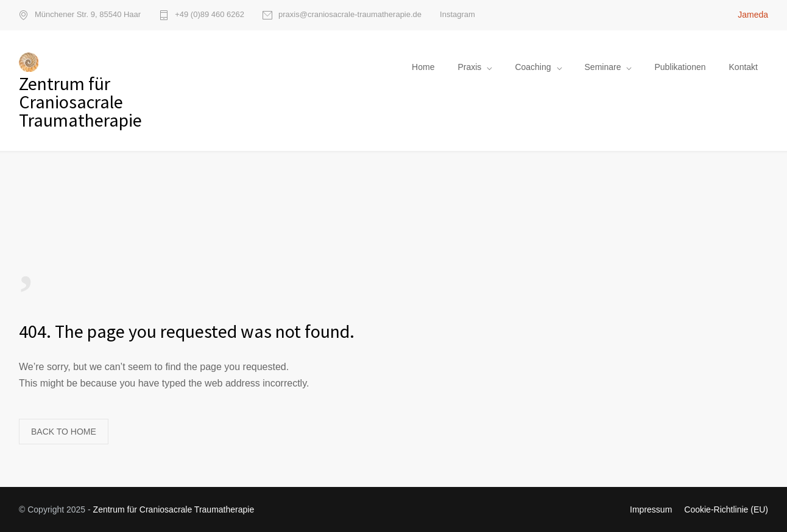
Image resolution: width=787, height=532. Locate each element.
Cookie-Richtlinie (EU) (726, 509)
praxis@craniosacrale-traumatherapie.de (350, 15)
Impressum (651, 509)
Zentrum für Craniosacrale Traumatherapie (174, 509)
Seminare (603, 67)
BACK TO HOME (64, 432)
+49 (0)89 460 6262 (210, 15)
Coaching (533, 67)
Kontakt (743, 67)
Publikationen (680, 67)
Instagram (457, 14)
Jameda (753, 15)
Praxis (469, 67)
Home (423, 67)
